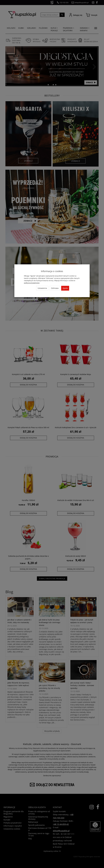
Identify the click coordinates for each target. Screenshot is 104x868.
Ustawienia (42, 288)
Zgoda (65, 288)
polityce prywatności (32, 283)
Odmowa (55, 288)
